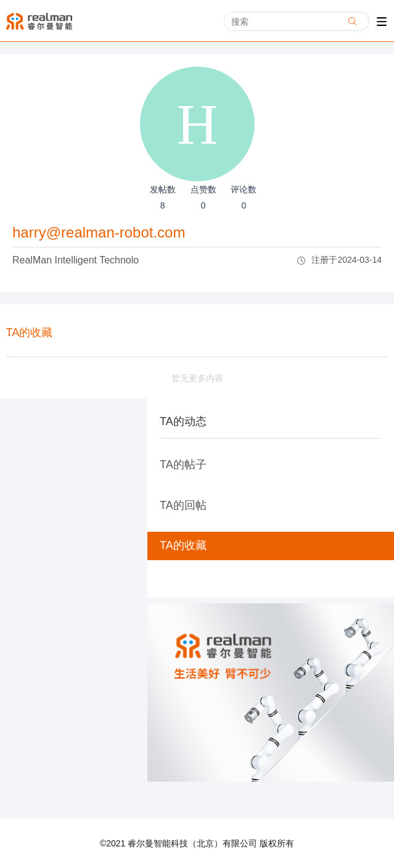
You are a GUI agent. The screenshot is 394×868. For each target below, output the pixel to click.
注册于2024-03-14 (339, 260)
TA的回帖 (183, 505)
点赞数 (203, 199)
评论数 (244, 199)
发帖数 (163, 199)
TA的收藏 (183, 545)
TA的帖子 (183, 465)
